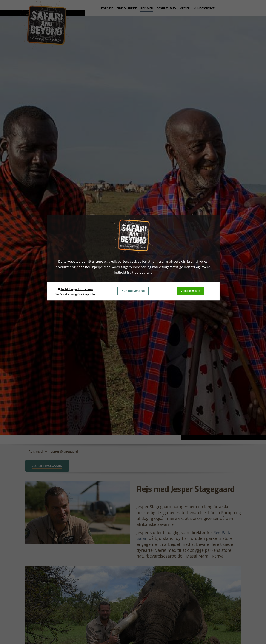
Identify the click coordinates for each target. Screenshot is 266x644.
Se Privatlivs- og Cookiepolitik (75, 294)
